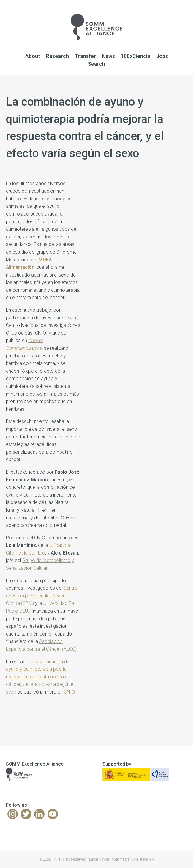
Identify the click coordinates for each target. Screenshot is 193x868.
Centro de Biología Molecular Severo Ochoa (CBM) (42, 596)
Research (57, 56)
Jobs (162, 56)
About (33, 56)
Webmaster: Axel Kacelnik (133, 859)
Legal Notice (99, 859)
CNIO (69, 692)
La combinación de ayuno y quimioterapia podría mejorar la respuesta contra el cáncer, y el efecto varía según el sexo (40, 677)
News (108, 56)
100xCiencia (136, 56)
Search (96, 64)
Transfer (85, 56)
